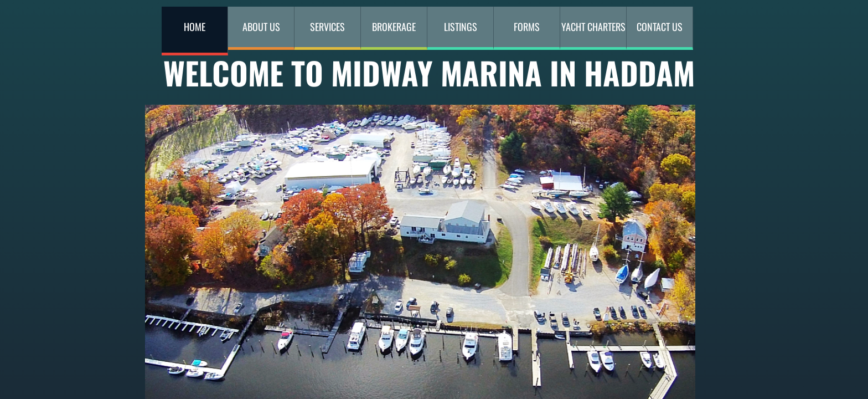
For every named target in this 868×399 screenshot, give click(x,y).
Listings (461, 27)
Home (195, 27)
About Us (261, 27)
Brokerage (394, 27)
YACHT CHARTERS (593, 27)
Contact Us (660, 27)
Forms (527, 27)
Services (327, 27)
